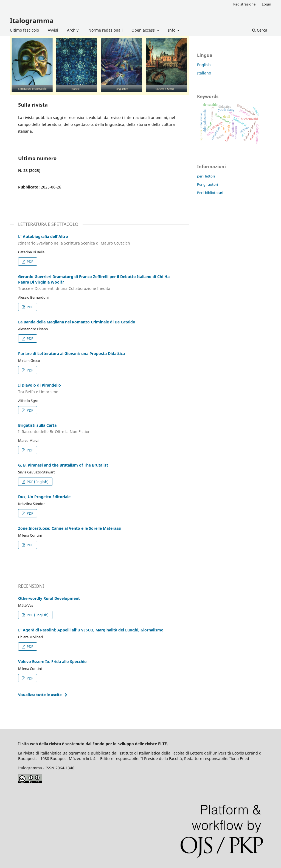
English (204, 65)
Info (172, 30)
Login (266, 4)
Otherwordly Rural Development (49, 598)
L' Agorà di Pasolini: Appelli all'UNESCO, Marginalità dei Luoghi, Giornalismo (91, 630)
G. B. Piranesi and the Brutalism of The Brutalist (63, 465)
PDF (29, 262)
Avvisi (53, 30)
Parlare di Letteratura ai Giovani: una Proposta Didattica (71, 353)
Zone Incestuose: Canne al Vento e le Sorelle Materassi (70, 528)
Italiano (204, 73)
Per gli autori (207, 184)
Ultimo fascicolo (24, 30)
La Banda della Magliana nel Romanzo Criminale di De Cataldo (77, 322)
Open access (144, 30)
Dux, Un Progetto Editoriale (44, 497)
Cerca (260, 30)
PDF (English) (37, 482)
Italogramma (32, 20)
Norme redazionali (106, 30)
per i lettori (206, 176)
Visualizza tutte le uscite (40, 695)
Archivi (73, 30)
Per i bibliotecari (210, 193)
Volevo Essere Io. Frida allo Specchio (52, 662)
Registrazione (244, 4)
